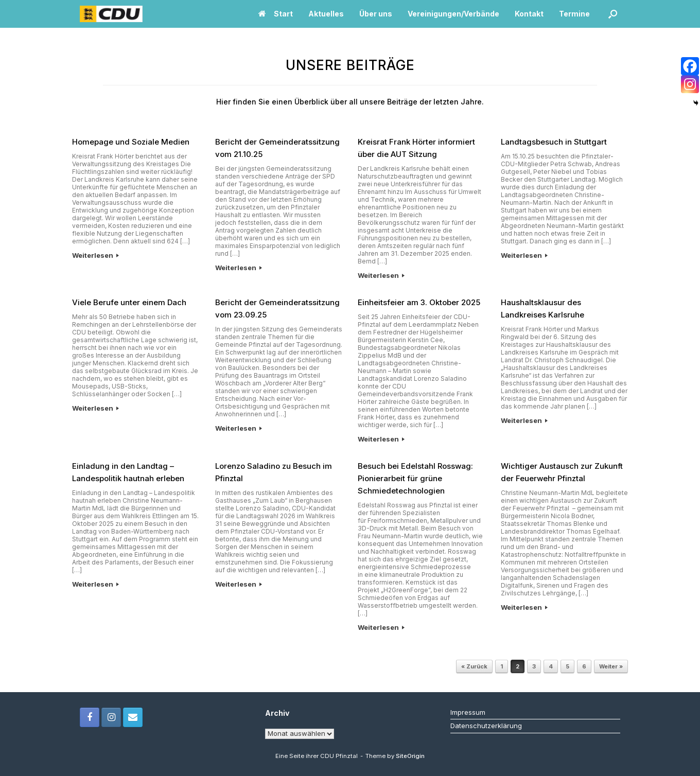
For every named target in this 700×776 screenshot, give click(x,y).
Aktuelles (326, 14)
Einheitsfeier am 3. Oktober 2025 (419, 302)
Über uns (376, 14)
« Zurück (474, 666)
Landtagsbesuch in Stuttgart (554, 142)
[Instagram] (690, 84)
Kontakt (529, 14)
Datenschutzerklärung (486, 726)
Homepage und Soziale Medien (131, 142)
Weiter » (611, 666)
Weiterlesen (95, 255)
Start (276, 14)
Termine (574, 14)
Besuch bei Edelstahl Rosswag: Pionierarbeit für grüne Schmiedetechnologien (415, 478)
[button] (613, 14)
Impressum (468, 712)
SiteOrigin (410, 756)
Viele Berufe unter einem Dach (129, 302)
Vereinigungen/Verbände (453, 14)
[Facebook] (690, 66)
